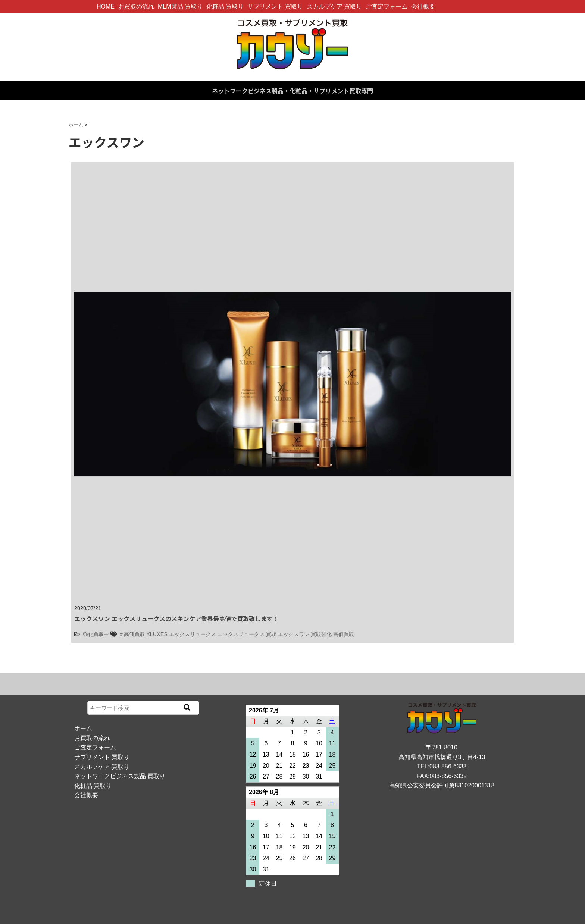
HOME (106, 7)
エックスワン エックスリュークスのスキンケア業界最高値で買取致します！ (176, 618)
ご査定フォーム (387, 7)
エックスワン (294, 634)
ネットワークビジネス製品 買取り (120, 776)
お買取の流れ (136, 7)
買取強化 (321, 634)
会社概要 (423, 7)
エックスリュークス (193, 634)
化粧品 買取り (225, 7)
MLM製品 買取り (180, 7)
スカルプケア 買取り (334, 7)
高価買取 (344, 634)
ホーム (83, 728)
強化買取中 (96, 634)
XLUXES (157, 634)
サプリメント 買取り (275, 7)
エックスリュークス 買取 (247, 634)
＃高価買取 (132, 634)
